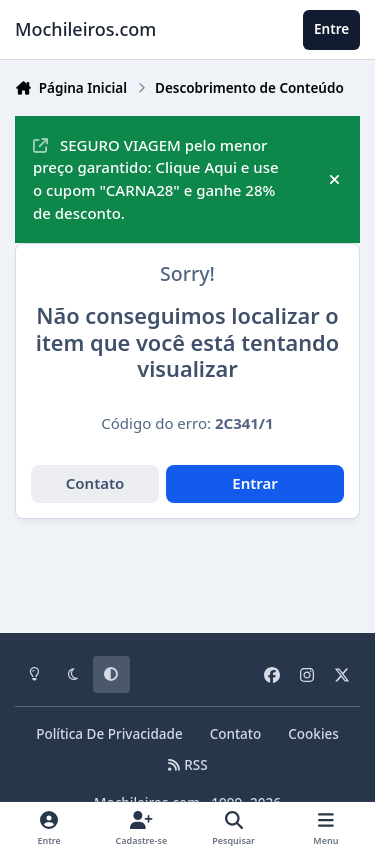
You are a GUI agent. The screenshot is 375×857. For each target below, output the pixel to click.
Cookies (313, 734)
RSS (187, 765)
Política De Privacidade (109, 734)
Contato (95, 483)
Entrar (255, 483)
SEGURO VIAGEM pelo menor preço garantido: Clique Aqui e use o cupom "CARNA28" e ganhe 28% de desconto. (156, 179)
